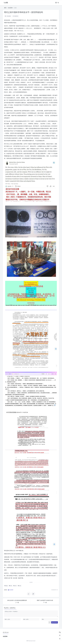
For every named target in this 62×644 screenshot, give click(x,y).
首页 (5, 8)
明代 (11, 586)
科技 (19, 586)
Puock (34, 641)
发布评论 (54, 622)
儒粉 (6, 586)
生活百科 (10, 8)
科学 (15, 586)
